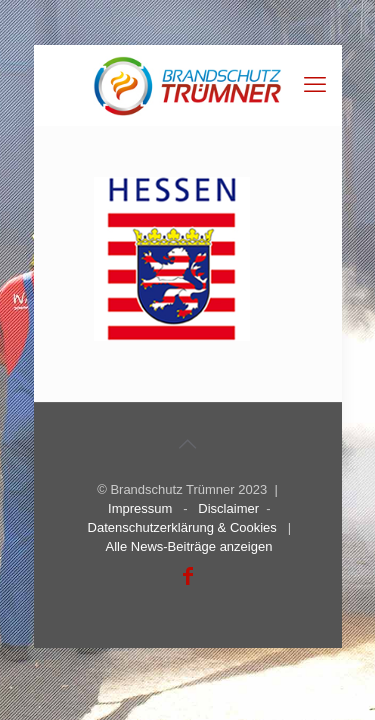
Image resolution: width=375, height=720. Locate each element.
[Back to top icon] (188, 444)
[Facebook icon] (188, 576)
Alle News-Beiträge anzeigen (188, 546)
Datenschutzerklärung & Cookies (182, 527)
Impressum (140, 508)
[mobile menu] (315, 85)
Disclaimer (228, 508)
